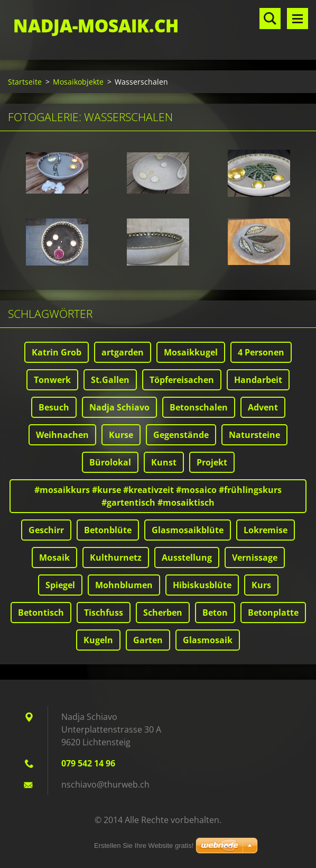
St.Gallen (110, 380)
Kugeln (98, 640)
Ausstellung (187, 558)
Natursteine (254, 435)
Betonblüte (108, 530)
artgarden (123, 352)
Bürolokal (110, 462)
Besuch (54, 407)
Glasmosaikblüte (188, 530)
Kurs (261, 585)
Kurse (121, 435)
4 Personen (261, 352)
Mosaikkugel (191, 352)
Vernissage (255, 558)
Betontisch (41, 613)
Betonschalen (199, 407)
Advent (263, 407)
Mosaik (54, 558)
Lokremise (266, 530)
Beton (215, 613)
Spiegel (60, 585)
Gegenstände (181, 435)
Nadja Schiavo (119, 407)
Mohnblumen (124, 585)
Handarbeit (258, 380)
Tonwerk (52, 380)
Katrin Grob (57, 352)
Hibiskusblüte (202, 585)
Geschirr (46, 530)
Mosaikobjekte (78, 82)
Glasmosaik (208, 640)
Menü (298, 19)
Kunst (164, 462)
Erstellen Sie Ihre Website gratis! (144, 846)
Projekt (212, 462)
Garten (148, 640)
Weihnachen (62, 435)
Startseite (25, 82)
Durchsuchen (270, 19)
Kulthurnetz (116, 558)
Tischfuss (104, 613)
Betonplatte (273, 613)
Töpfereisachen (182, 380)
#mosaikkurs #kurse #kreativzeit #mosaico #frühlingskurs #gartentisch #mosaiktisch (158, 496)
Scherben (163, 613)
